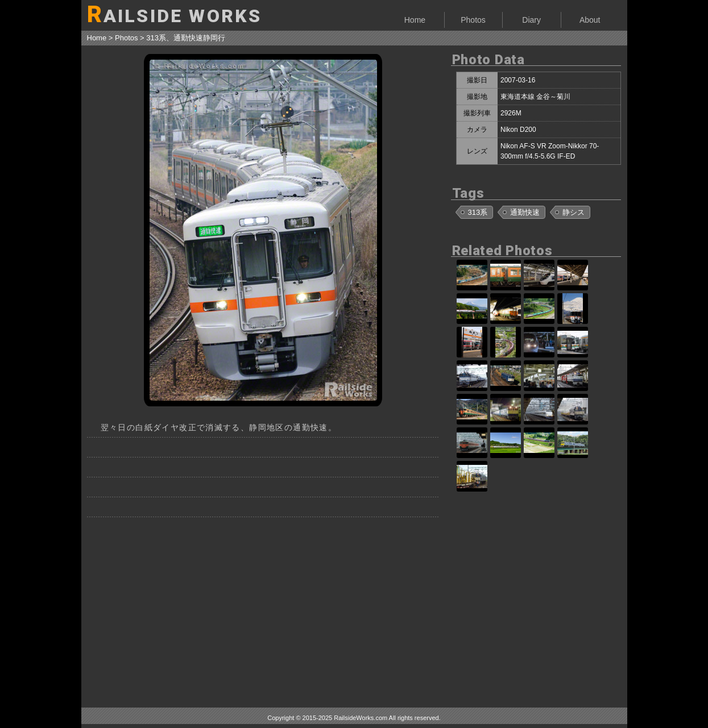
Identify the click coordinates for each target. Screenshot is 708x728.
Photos (473, 20)
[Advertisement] (263, 608)
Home (415, 20)
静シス (574, 212)
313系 (478, 212)
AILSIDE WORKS (175, 14)
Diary (531, 20)
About (590, 20)
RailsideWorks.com (361, 718)
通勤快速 (525, 212)
